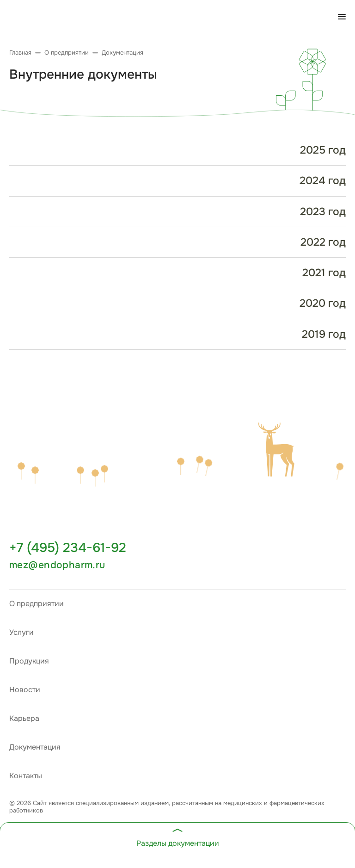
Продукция (29, 661)
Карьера (24, 718)
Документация (35, 747)
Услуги (21, 632)
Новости (25, 690)
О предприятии (37, 604)
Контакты (26, 776)
